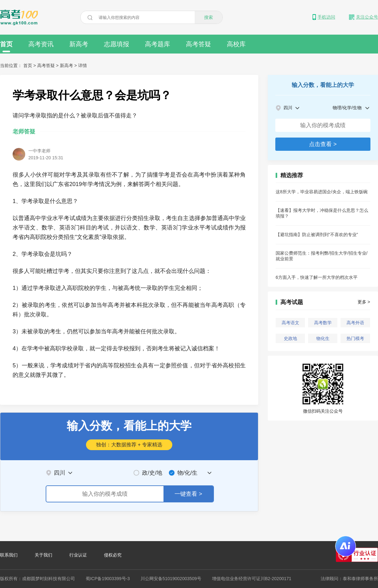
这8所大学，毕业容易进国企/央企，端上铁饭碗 (322, 192)
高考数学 (323, 323)
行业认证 (78, 555)
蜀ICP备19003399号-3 (108, 579)
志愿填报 (117, 44)
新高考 (79, 44)
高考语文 (290, 323)
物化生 (323, 338)
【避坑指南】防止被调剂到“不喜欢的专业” (317, 235)
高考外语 (355, 323)
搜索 (209, 17)
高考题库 (157, 44)
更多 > (364, 302)
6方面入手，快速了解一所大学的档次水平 (317, 277)
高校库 (236, 44)
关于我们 (43, 555)
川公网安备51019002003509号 (171, 579)
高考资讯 (41, 44)
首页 (6, 46)
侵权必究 (113, 555)
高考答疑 (198, 44)
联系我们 (9, 555)
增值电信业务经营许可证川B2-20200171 (252, 579)
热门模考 (355, 338)
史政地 (290, 338)
